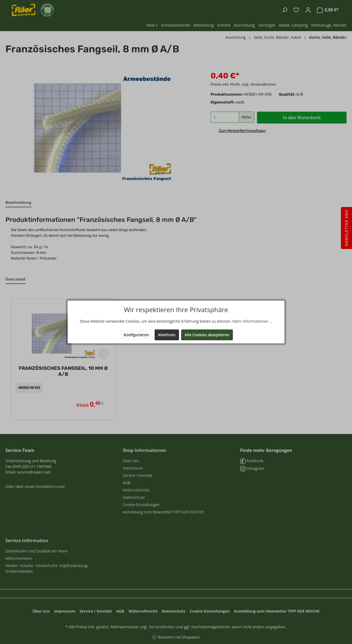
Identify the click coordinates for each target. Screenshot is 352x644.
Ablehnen (167, 335)
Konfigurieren (136, 335)
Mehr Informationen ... (252, 321)
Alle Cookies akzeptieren (207, 335)
